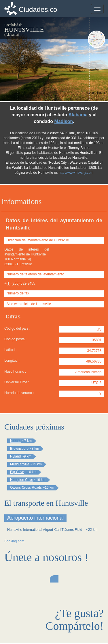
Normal (16, 441)
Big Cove (17, 472)
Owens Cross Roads (26, 488)
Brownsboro (19, 449)
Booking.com (14, 541)
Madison (64, 121)
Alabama (78, 115)
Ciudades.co (38, 9)
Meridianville (20, 464)
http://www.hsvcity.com (76, 173)
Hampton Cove (22, 480)
